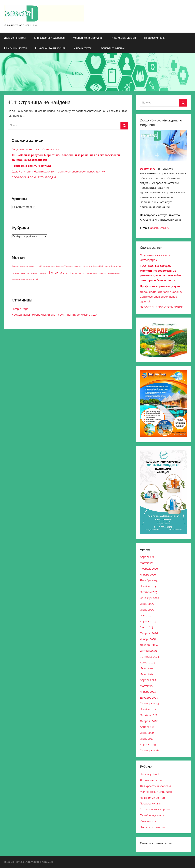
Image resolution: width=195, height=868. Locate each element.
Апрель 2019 (148, 744)
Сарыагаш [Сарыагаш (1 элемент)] (43, 273)
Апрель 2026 (148, 557)
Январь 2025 (148, 639)
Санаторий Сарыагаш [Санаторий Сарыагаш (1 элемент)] (29, 273)
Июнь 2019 (147, 739)
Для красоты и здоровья (49, 38)
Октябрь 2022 (149, 715)
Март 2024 (147, 686)
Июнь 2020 (147, 733)
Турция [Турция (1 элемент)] (95, 273)
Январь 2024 (148, 692)
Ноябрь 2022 (148, 709)
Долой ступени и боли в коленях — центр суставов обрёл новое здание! (58, 172)
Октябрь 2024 (149, 651)
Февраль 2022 (149, 721)
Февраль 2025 (149, 633)
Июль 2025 (147, 604)
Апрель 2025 (148, 621)
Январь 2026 (148, 575)
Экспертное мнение (112, 48)
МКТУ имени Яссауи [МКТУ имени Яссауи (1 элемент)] (108, 266)
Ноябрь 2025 (148, 586)
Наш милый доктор (124, 38)
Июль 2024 (147, 668)
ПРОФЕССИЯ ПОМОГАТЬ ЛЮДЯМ (34, 177)
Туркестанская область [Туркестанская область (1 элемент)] (82, 273)
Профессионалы (155, 38)
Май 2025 (146, 615)
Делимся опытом (15, 38)
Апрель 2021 (148, 727)
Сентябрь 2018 (149, 750)
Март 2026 (147, 563)
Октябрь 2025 (149, 592)
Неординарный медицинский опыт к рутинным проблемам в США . (55, 315)
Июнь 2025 (147, 610)
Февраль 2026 (149, 569)
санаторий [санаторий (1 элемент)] (34, 279)
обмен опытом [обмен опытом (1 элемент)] (22, 279)
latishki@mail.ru (159, 228)
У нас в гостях (82, 48)
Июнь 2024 (147, 674)
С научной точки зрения (50, 48)
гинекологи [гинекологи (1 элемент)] (104, 273)
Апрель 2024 (148, 680)
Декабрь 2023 (149, 698)
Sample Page (20, 309)
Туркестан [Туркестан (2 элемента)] (60, 272)
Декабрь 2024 (149, 645)
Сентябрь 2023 (149, 703)
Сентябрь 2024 (149, 657)
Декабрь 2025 (149, 580)
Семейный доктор (16, 48)
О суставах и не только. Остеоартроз (35, 149)
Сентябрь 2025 (149, 598)
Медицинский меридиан (88, 38)
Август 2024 (147, 662)
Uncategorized (149, 774)
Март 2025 (147, 627)
